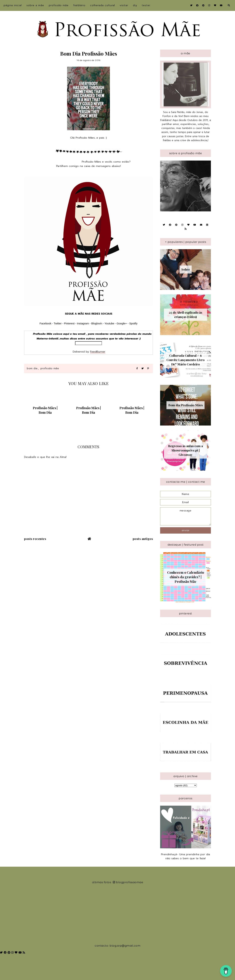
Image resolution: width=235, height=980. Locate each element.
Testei (146, 5)
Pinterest (69, 323)
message (185, 516)
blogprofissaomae (128, 882)
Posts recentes (35, 539)
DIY (135, 5)
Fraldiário (79, 5)
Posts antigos (143, 539)
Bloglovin (97, 323)
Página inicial (13, 5)
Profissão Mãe (59, 5)
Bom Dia (32, 368)
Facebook (45, 323)
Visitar (124, 5)
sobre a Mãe (35, 5)
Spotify (133, 323)
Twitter (58, 323)
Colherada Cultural (103, 5)
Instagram (83, 323)
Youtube (109, 323)
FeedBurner (98, 352)
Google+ (122, 323)
